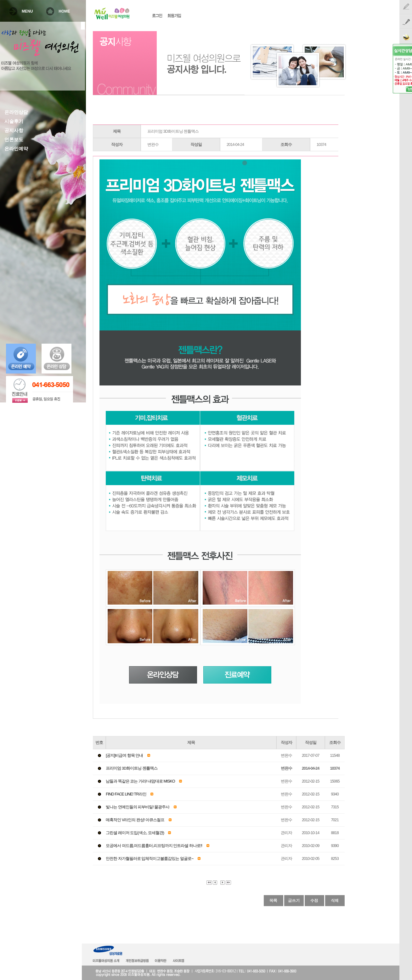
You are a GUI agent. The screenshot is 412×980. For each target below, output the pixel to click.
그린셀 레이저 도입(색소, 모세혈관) (135, 833)
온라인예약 (16, 149)
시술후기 (14, 121)
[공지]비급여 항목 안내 (124, 755)
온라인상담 (16, 112)
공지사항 (14, 130)
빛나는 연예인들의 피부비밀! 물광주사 (138, 807)
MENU (27, 11)
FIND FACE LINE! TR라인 (126, 794)
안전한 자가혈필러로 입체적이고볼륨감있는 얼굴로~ (150, 858)
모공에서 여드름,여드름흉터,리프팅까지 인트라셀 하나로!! (154, 846)
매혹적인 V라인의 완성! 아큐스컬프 (135, 820)
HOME (64, 11)
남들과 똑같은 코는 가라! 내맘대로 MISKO (140, 781)
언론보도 (14, 140)
